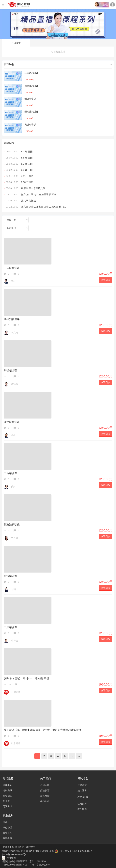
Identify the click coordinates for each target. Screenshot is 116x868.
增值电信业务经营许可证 (14, 861)
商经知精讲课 (31, 86)
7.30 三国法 (19, 182)
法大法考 (82, 790)
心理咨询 (7, 833)
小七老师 (16, 692)
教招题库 (82, 809)
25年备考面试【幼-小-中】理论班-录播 (26, 679)
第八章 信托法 (20, 201)
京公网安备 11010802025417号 (77, 851)
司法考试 (7, 806)
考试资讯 (7, 790)
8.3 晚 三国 (18, 164)
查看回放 (105, 280)
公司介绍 (45, 785)
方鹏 (13, 589)
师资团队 (7, 796)
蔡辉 (13, 487)
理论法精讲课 (31, 112)
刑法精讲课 (10, 576)
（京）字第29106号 (40, 865)
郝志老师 (16, 743)
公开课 (6, 801)
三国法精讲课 (31, 73)
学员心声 (45, 801)
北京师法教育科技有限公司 (35, 851)
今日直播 (16, 43)
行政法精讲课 (12, 525)
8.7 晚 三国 (18, 152)
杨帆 (13, 435)
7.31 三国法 (19, 176)
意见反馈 (45, 796)
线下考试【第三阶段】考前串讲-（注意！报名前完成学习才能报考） (44, 730)
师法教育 (45, 790)
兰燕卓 (15, 538)
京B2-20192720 (38, 861)
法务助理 (7, 827)
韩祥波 (15, 641)
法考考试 (82, 785)
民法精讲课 (10, 627)
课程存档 (31, 847)
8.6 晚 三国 (18, 158)
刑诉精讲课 (30, 99)
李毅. (14, 281)
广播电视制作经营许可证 (14, 865)
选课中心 (7, 785)
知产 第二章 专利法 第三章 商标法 (30, 194)
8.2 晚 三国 (18, 170)
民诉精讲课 (30, 125)
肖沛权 (15, 384)
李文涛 (15, 333)
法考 (5, 822)
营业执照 (12, 858)
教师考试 (7, 838)
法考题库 (82, 804)
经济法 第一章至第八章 (24, 188)
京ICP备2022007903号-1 (15, 854)
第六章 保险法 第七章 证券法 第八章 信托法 (35, 207)
